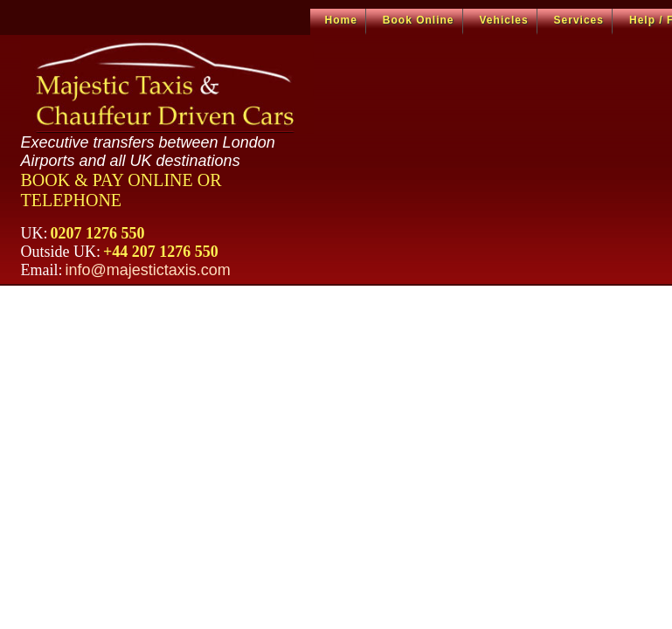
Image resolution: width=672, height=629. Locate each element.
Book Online (419, 20)
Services (579, 20)
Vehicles (504, 20)
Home (341, 20)
